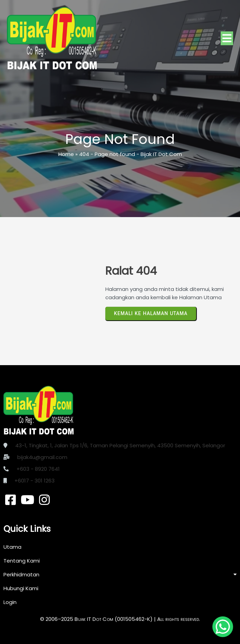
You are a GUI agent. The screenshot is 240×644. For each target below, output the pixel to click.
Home (66, 154)
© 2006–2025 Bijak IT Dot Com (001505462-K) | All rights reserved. (120, 619)
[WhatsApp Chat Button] (223, 627)
